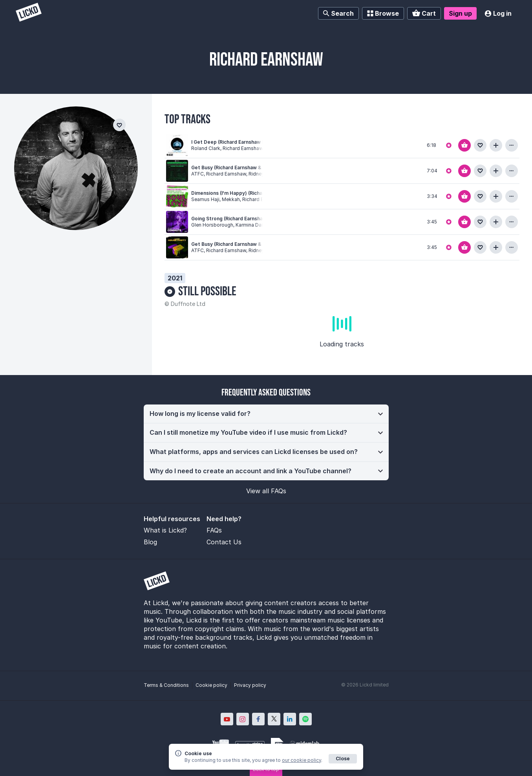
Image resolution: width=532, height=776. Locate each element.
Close (343, 759)
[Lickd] (29, 13)
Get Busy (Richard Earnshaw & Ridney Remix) (244, 244)
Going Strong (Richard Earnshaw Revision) (240, 219)
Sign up (460, 13)
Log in (498, 13)
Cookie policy (211, 685)
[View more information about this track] (512, 145)
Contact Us (224, 542)
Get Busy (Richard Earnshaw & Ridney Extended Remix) (256, 167)
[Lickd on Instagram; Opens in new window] (243, 719)
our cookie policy (302, 760)
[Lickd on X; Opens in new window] (274, 719)
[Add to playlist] (496, 145)
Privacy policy (250, 685)
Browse (383, 13)
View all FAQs (266, 491)
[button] (266, 414)
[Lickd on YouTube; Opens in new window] (227, 719)
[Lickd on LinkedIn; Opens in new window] (290, 719)
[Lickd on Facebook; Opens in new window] (258, 719)
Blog (150, 542)
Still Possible (207, 292)
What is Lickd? (165, 530)
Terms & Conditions (166, 685)
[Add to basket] (464, 145)
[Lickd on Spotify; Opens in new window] (305, 719)
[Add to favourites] (480, 145)
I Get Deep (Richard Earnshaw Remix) (235, 142)
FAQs (214, 530)
